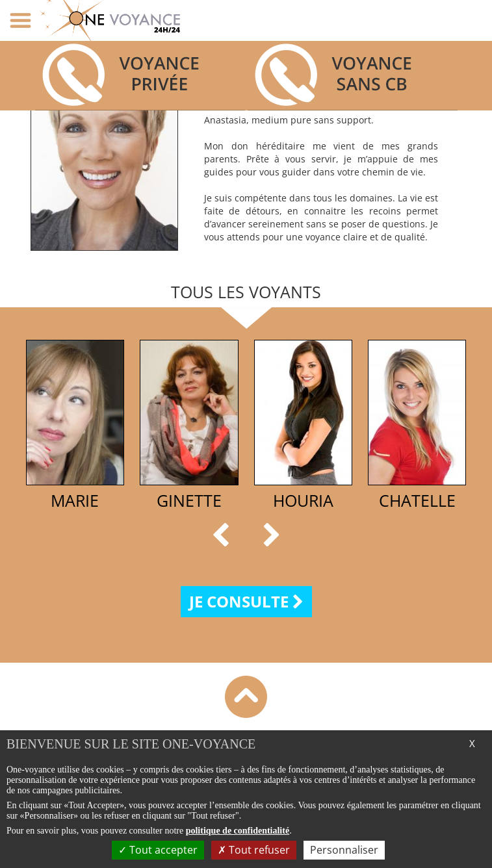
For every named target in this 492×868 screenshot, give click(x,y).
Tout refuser (254, 850)
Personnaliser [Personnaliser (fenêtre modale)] (344, 850)
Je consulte (246, 601)
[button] (224, 535)
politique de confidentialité (238, 831)
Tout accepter (158, 850)
